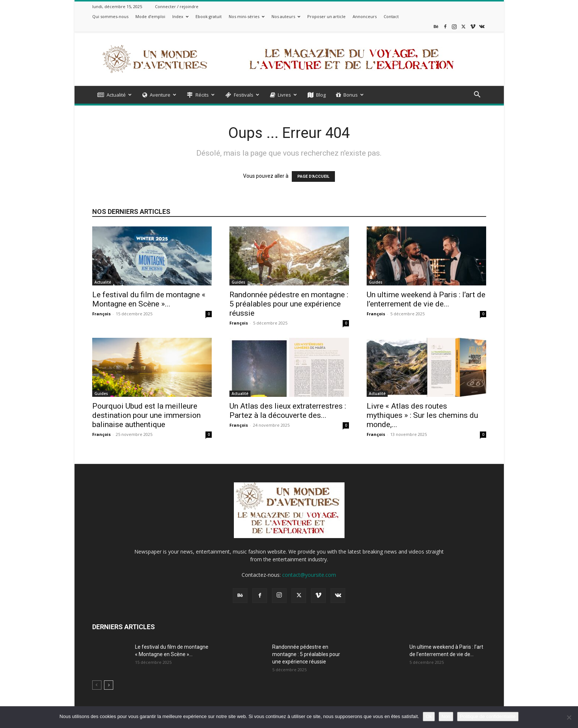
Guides (238, 282)
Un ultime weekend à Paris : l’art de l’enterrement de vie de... (426, 299)
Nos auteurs (286, 16)
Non (446, 716)
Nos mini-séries (247, 16)
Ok (429, 716)
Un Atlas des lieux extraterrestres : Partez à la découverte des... (288, 411)
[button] (477, 95)
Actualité (115, 95)
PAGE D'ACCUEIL (313, 176)
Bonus (350, 95)
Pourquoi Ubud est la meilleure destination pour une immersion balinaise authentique (146, 415)
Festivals (242, 95)
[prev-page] (97, 685)
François (101, 314)
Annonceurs (365, 16)
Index (180, 16)
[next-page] (109, 685)
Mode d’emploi (150, 16)
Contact (391, 16)
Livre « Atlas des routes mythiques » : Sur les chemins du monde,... (422, 415)
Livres (283, 95)
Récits (201, 95)
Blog (317, 95)
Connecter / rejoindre (177, 6)
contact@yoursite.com (309, 575)
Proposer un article (326, 16)
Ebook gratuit (209, 16)
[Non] (569, 717)
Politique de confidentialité (488, 716)
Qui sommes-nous (110, 16)
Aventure (159, 95)
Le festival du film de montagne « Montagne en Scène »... (149, 299)
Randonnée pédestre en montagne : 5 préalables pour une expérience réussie (289, 304)
